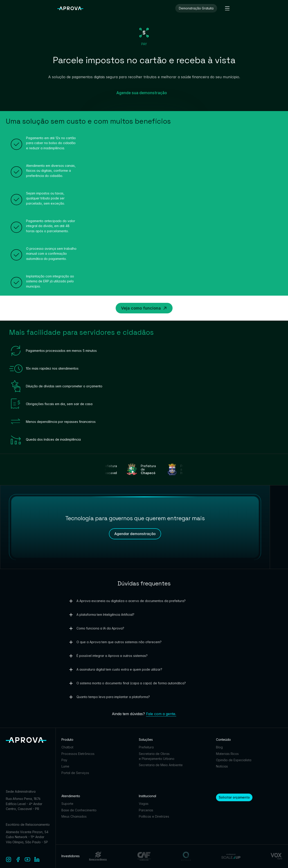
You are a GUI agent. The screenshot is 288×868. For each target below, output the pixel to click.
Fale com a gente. (161, 714)
